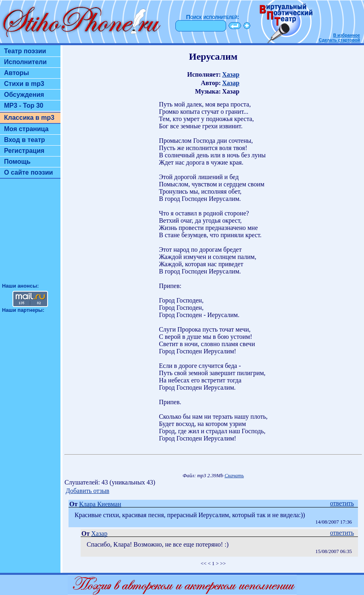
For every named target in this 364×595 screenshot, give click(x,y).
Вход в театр (25, 140)
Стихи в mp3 (24, 84)
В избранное (346, 35)
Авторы (17, 73)
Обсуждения (24, 95)
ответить (342, 503)
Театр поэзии (25, 51)
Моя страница (26, 129)
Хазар (231, 74)
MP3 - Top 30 (24, 105)
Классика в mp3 (29, 118)
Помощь (17, 162)
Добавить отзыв (87, 491)
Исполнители (25, 62)
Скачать (234, 476)
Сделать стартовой (339, 40)
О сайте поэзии (28, 172)
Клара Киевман (100, 504)
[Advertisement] (30, 234)
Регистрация (24, 151)
